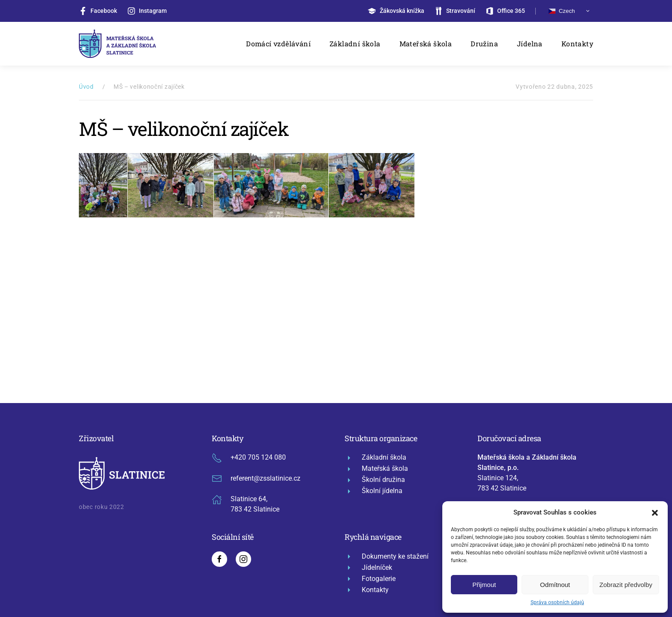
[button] (655, 512)
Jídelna (530, 44)
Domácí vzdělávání (278, 44)
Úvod (86, 87)
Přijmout (484, 585)
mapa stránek (271, 554)
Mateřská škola (426, 44)
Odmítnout (555, 585)
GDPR (237, 554)
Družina (484, 44)
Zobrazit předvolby (626, 585)
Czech (562, 11)
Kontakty (577, 44)
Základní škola (355, 44)
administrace (315, 554)
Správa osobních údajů (557, 602)
